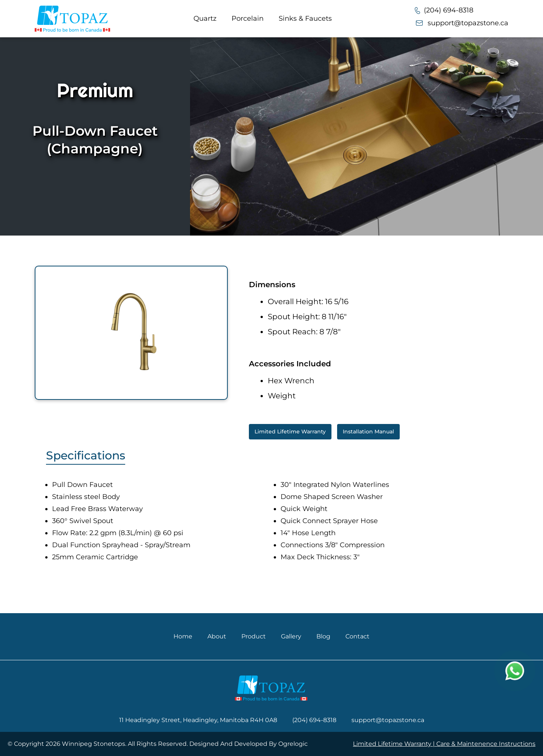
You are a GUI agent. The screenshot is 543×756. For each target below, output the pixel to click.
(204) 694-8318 (444, 10)
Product (254, 636)
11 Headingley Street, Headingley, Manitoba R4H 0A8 (198, 720)
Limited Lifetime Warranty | (395, 744)
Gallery (291, 636)
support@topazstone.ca (462, 23)
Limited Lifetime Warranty (290, 432)
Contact (357, 636)
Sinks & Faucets (305, 18)
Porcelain (248, 18)
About (217, 636)
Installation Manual (368, 432)
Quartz (205, 18)
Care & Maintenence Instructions (486, 744)
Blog (323, 636)
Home (183, 636)
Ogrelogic (293, 744)
